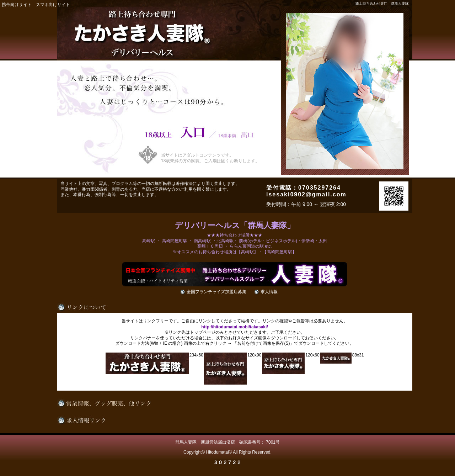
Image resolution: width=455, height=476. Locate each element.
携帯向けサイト (17, 5)
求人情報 (269, 292)
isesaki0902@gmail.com (306, 194)
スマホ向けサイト (53, 5)
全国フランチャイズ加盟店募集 (216, 292)
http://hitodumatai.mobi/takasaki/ (234, 327)
